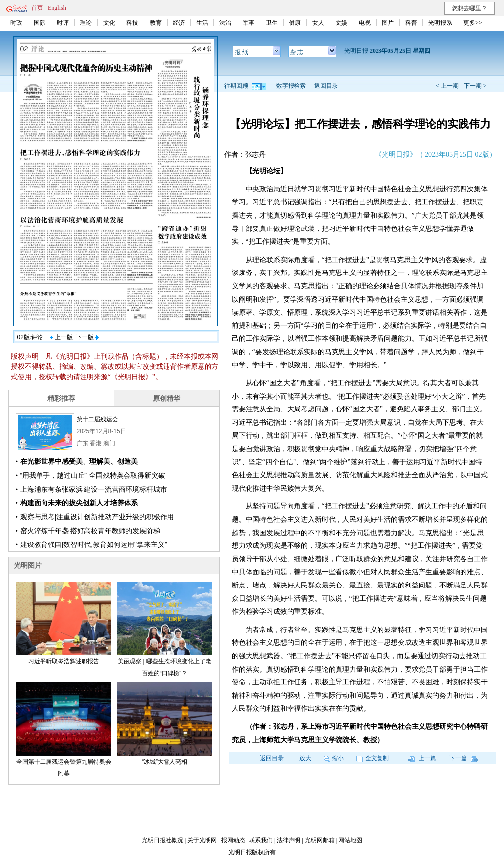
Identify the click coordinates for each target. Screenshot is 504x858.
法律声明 (289, 840)
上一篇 (422, 758)
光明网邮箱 (320, 840)
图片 (388, 23)
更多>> (473, 23)
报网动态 (233, 840)
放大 (305, 758)
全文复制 (373, 758)
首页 (37, 8)
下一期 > (475, 86)
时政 (16, 23)
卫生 (272, 23)
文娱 (341, 23)
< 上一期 (447, 86)
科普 (411, 23)
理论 (86, 23)
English (57, 8)
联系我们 (261, 840)
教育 (156, 23)
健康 (295, 23)
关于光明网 (202, 840)
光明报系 (440, 23)
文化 (109, 23)
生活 (202, 23)
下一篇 (464, 758)
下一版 (87, 337)
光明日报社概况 (163, 840)
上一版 (61, 337)
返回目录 (326, 86)
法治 (225, 23)
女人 (318, 23)
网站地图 (350, 840)
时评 (63, 23)
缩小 (334, 758)
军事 (249, 23)
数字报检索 (291, 86)
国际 (40, 23)
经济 (179, 23)
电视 (365, 23)
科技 (132, 23)
